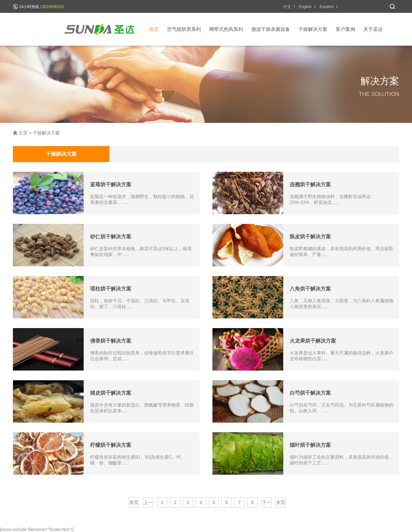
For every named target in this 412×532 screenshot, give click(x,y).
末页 (281, 502)
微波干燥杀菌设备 (271, 29)
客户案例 (345, 29)
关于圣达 (373, 29)
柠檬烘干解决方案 (111, 445)
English (305, 7)
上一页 (148, 504)
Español (327, 7)
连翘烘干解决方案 (310, 184)
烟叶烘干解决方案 (310, 445)
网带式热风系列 (226, 29)
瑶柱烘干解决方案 (111, 289)
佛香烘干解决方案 (111, 341)
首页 (154, 29)
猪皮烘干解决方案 (111, 393)
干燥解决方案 (313, 29)
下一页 (267, 504)
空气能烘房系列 (184, 29)
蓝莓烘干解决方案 (111, 184)
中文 (287, 7)
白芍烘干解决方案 (310, 393)
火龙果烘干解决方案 (313, 341)
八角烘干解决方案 (310, 289)
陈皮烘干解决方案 (310, 237)
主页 (23, 133)
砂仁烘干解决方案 (111, 237)
